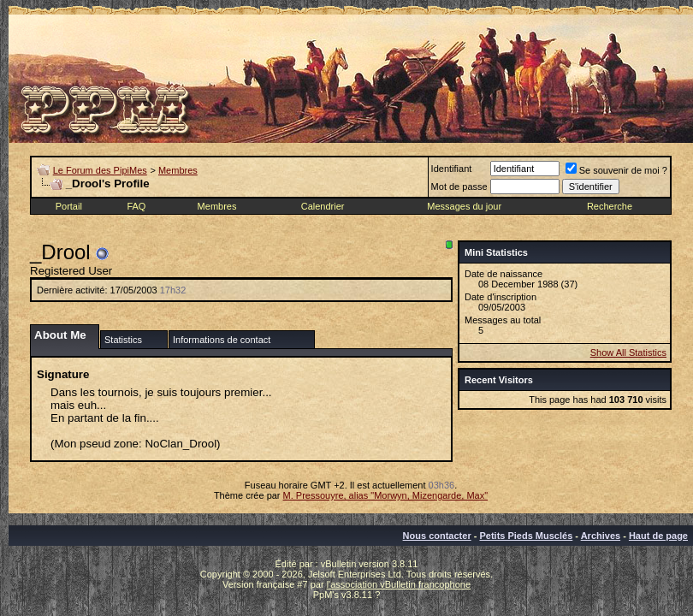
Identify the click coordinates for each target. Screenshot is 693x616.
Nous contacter (437, 536)
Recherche (610, 206)
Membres (178, 170)
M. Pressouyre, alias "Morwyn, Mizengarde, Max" (386, 495)
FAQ (136, 206)
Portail (69, 206)
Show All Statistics (628, 352)
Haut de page (658, 536)
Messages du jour (464, 206)
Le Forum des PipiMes (100, 170)
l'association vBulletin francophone (399, 584)
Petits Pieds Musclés (526, 536)
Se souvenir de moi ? (616, 170)
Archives (601, 536)
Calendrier (323, 206)
